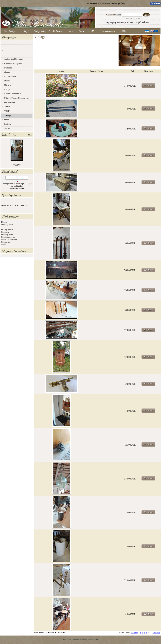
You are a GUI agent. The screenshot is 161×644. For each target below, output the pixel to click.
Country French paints (12, 63)
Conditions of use (8, 237)
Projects (6, 124)
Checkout (144, 22)
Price (133, 71)
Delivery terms (7, 234)
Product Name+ (97, 71)
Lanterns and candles (12, 94)
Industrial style (9, 76)
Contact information (9, 239)
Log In (109, 22)
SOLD (6, 128)
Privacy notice (7, 230)
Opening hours (7, 225)
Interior (6, 81)
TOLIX (6, 111)
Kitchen (6, 85)
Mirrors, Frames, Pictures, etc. (15, 98)
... (150, 633)
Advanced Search (134, 18)
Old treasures (8, 102)
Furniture (7, 68)
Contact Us (6, 242)
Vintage (6, 115)
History (4, 222)
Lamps (6, 89)
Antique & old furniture (13, 59)
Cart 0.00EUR (132, 22)
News (3, 244)
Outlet (6, 120)
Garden (6, 72)
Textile (6, 107)
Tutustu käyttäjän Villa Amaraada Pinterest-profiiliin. (105, 3)
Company (5, 232)
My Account (119, 22)
